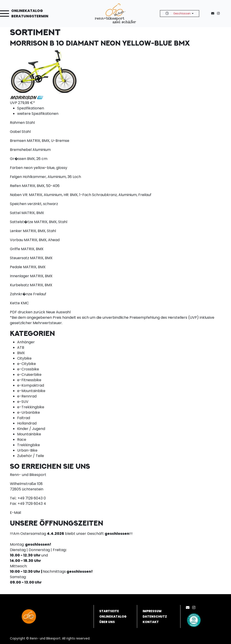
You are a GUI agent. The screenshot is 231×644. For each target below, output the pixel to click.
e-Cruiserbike (29, 375)
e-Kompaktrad (31, 385)
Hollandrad (27, 423)
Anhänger (26, 342)
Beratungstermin (30, 16)
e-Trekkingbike (31, 407)
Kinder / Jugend (31, 429)
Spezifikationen (31, 108)
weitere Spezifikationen (38, 114)
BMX (21, 353)
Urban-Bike (27, 450)
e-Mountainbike (31, 391)
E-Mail (15, 513)
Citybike (24, 358)
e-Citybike (27, 364)
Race (22, 440)
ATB (21, 347)
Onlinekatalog (27, 11)
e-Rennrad (27, 396)
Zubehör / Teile (31, 456)
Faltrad (24, 418)
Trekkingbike (29, 445)
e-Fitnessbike (29, 380)
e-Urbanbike (29, 412)
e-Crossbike (28, 369)
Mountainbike (29, 434)
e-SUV (23, 402)
